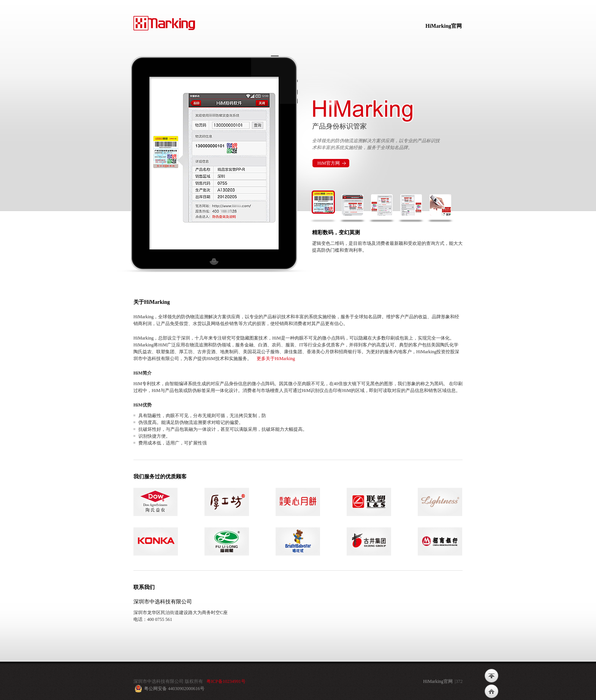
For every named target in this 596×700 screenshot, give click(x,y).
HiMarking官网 (444, 26)
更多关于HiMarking (276, 359)
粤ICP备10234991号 (226, 681)
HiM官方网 (329, 163)
